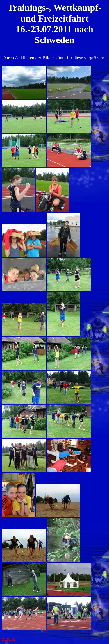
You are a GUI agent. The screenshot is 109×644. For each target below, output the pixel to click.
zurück (9, 639)
